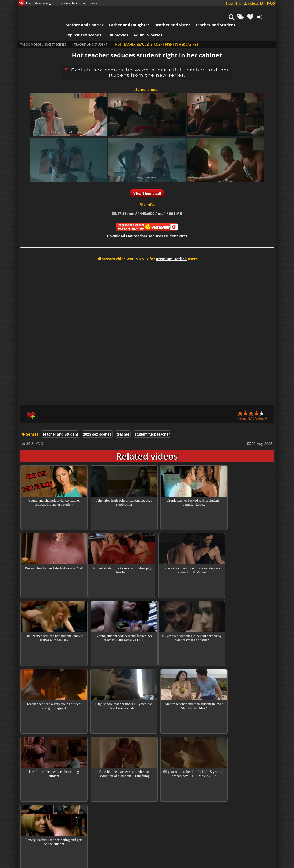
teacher (123, 421)
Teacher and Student (209, 12)
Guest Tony (115, 779)
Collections (147, 755)
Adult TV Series (141, 22)
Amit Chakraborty (127, 796)
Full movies (111, 22)
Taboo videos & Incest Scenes (45, 31)
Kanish (110, 813)
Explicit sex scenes (77, 22)
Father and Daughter (123, 12)
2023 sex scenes (97, 421)
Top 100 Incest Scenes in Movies (147, 741)
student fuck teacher (152, 421)
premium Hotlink (171, 246)
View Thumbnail (147, 180)
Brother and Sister (166, 12)
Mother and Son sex (78, 12)
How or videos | (251, 3)
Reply (217, 787)
